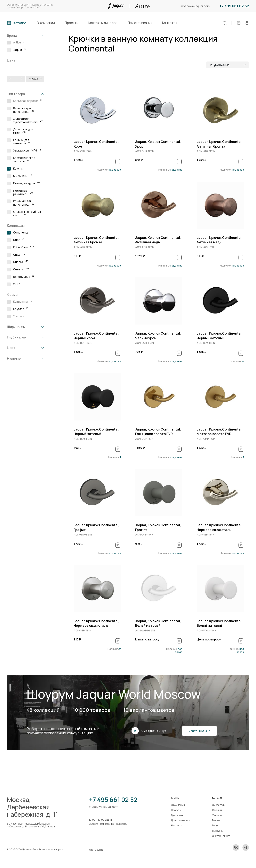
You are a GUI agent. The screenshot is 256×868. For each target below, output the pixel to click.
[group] (97, 109)
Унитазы (217, 815)
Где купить (177, 815)
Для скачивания (140, 23)
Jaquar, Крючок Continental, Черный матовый (220, 336)
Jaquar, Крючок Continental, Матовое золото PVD (220, 432)
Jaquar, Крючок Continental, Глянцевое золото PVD (158, 432)
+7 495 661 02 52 (234, 6)
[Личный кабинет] (247, 23)
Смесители (219, 805)
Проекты (72, 23)
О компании (46, 23)
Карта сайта (96, 850)
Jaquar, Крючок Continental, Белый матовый (158, 623)
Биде (215, 825)
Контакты (170, 23)
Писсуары (218, 831)
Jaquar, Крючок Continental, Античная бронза (220, 144)
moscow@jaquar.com (195, 6)
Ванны (216, 820)
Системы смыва (221, 836)
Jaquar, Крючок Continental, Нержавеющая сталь (220, 527)
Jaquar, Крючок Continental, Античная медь (158, 240)
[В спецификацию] (118, 162)
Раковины (218, 810)
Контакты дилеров (103, 23)
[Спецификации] (239, 23)
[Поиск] (225, 23)
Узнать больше (199, 731)
